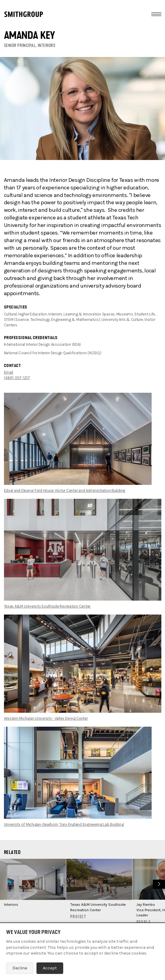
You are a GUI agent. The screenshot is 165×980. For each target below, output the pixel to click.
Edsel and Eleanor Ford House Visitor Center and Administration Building (65, 490)
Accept (50, 968)
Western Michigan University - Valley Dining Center (46, 718)
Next (158, 883)
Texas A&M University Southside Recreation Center (48, 606)
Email (9, 372)
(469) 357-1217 (17, 378)
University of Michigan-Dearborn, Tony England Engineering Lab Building (64, 824)
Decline (20, 968)
